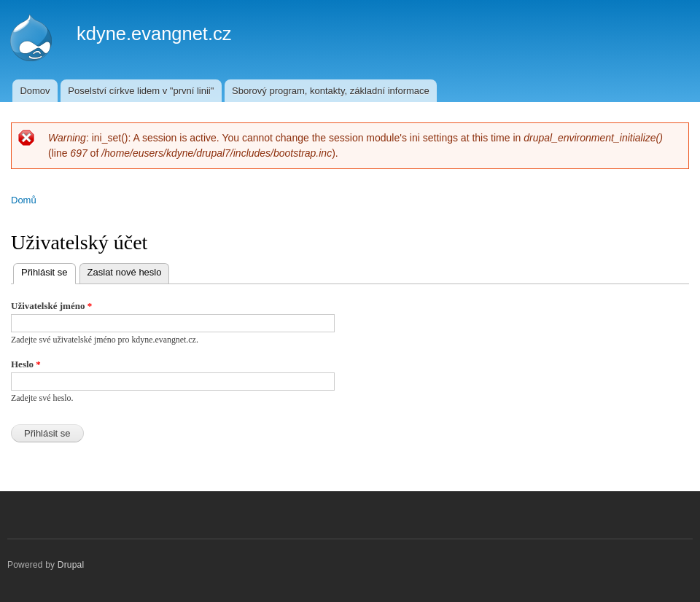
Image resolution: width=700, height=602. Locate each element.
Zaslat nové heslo (125, 272)
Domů (24, 200)
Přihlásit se (48, 271)
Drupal (71, 565)
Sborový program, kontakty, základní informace (331, 91)
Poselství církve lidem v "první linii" (141, 91)
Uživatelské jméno (51, 306)
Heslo (26, 364)
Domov (35, 91)
